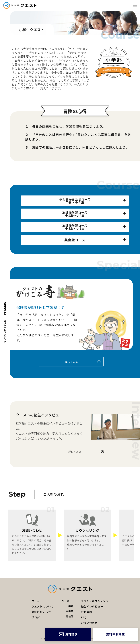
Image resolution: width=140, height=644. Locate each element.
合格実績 (87, 612)
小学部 (70, 606)
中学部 (70, 611)
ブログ (36, 617)
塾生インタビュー (92, 606)
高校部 (70, 616)
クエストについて (43, 606)
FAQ (84, 617)
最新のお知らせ (41, 612)
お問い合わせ (89, 623)
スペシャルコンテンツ (95, 601)
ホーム (36, 601)
